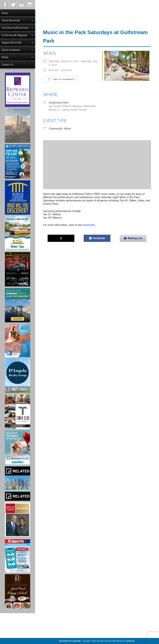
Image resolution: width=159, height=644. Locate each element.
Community (56, 129)
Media (5, 57)
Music (68, 129)
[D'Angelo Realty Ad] (18, 376)
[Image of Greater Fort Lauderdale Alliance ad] (18, 305)
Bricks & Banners (11, 50)
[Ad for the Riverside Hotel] (18, 591)
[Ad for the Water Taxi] (18, 233)
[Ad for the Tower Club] (18, 412)
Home (5, 13)
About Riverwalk (11, 20)
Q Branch (131, 641)
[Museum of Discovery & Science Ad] (18, 197)
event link (89, 225)
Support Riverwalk (11, 43)
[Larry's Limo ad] (18, 269)
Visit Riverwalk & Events (15, 28)
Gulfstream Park (59, 103)
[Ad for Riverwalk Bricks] (18, 341)
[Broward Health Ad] (18, 448)
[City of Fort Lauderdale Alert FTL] (18, 555)
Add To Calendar (61, 79)
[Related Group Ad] (18, 484)
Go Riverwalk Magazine (14, 35)
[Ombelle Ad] (18, 126)
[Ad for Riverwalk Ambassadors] (18, 162)
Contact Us (8, 65)
